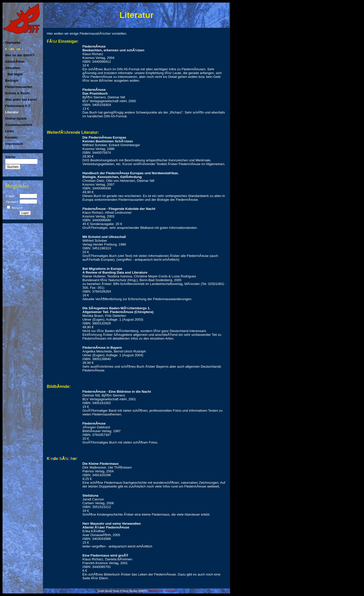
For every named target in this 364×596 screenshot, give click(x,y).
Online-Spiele (16, 118)
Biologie (12, 81)
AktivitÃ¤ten (15, 62)
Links (9, 131)
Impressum (14, 144)
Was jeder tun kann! (21, 100)
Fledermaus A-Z (18, 106)
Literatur (12, 112)
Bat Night (15, 74)
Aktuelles (13, 68)
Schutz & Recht (17, 93)
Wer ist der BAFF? (20, 55)
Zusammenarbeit (19, 125)
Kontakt (11, 137)
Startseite (13, 43)
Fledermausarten (19, 87)
